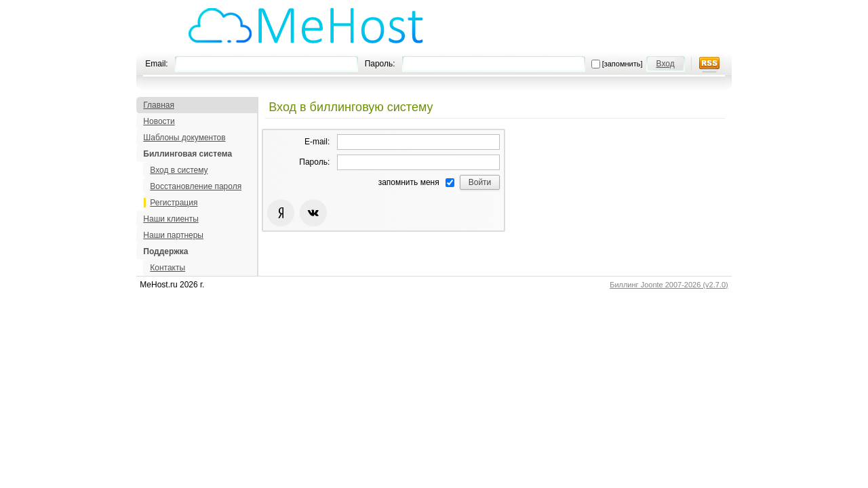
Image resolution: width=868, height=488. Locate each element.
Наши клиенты (171, 219)
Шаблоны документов (184, 138)
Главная (159, 105)
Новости (159, 121)
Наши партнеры (173, 235)
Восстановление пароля (196, 186)
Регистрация (174, 203)
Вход (666, 64)
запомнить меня (409, 182)
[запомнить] (623, 64)
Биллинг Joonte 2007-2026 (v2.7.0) (669, 285)
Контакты (167, 268)
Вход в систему (179, 170)
